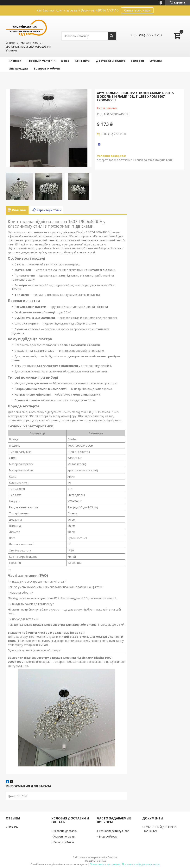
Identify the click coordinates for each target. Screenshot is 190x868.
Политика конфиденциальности (141, 864)
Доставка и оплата (111, 61)
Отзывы (156, 61)
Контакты (82, 61)
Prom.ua (113, 857)
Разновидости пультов (114, 831)
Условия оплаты (64, 836)
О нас (65, 61)
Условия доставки (65, 831)
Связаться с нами (137, 10)
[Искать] (112, 36)
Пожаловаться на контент (105, 864)
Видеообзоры (108, 836)
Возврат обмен (64, 842)
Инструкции (18, 68)
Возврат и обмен (47, 68)
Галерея (138, 61)
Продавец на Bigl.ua (95, 861)
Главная (15, 61)
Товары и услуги (40, 61)
